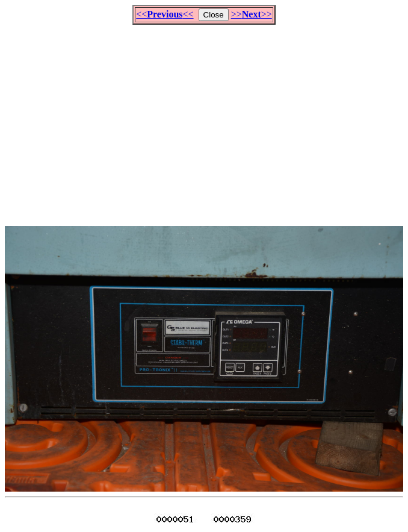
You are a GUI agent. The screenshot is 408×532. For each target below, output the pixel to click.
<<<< (165, 14)
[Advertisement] (206, 120)
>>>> (252, 14)
